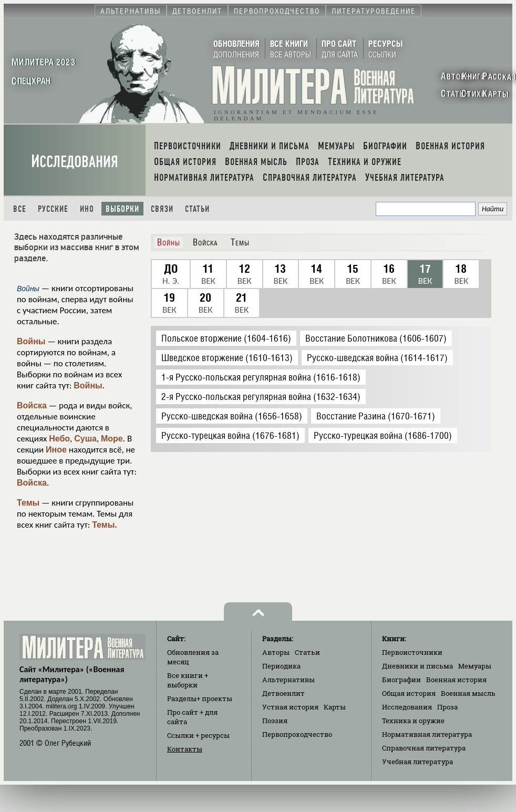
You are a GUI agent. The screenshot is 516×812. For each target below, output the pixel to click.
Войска (32, 405)
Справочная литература (424, 748)
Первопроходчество (297, 734)
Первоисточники (412, 652)
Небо (59, 439)
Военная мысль (468, 693)
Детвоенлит (283, 693)
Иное (56, 450)
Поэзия (275, 721)
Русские (53, 209)
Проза (447, 707)
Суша (85, 439)
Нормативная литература (427, 734)
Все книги (188, 680)
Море (112, 439)
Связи (162, 209)
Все (20, 209)
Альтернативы (288, 680)
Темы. (105, 525)
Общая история (409, 693)
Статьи (197, 209)
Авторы (276, 652)
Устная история (290, 707)
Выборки (122, 209)
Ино (87, 209)
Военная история (456, 680)
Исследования (75, 162)
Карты (335, 707)
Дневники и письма (417, 666)
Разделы (200, 698)
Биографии (401, 680)
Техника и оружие (413, 721)
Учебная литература (417, 762)
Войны (31, 341)
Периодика (281, 666)
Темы (28, 503)
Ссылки (198, 735)
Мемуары (475, 666)
